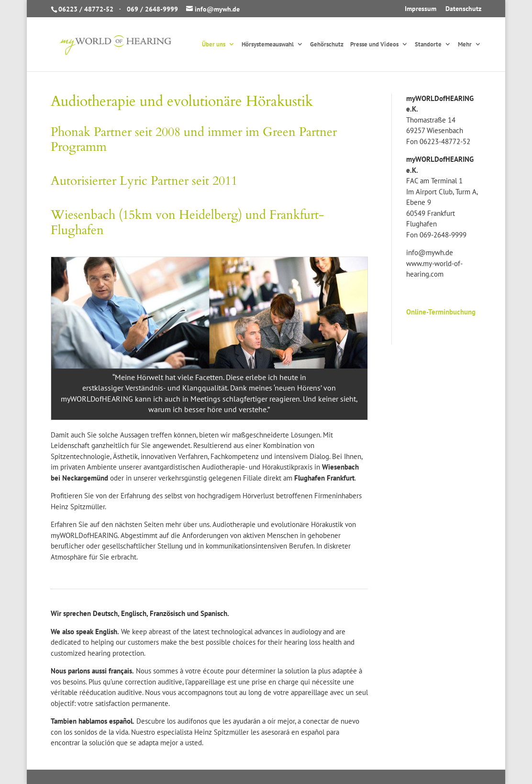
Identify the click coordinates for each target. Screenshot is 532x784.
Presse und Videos (374, 45)
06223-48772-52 (445, 141)
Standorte (428, 45)
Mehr (465, 45)
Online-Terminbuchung (441, 312)
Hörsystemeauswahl (268, 45)
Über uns (214, 45)
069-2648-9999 (443, 235)
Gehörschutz (327, 45)
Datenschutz (463, 9)
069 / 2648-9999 (152, 9)
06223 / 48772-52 (86, 9)
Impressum (421, 9)
